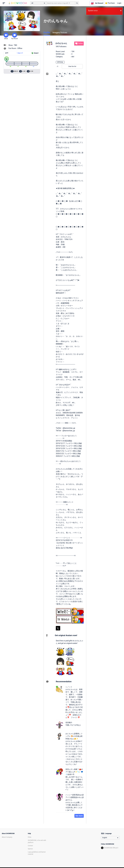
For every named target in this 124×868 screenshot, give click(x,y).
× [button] (121, 10)
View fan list (72, 66)
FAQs (30, 837)
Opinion (30, 849)
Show (6, 36)
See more (79, 816)
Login (119, 3)
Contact (30, 846)
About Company (7, 837)
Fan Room (15, 36)
